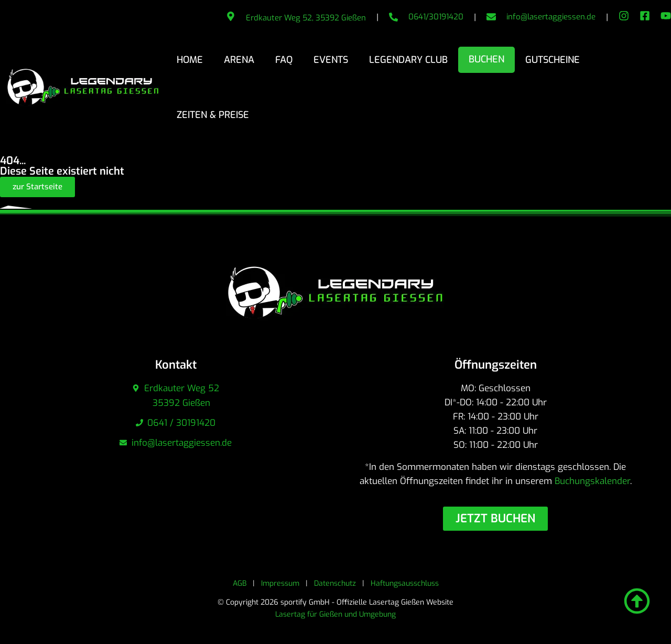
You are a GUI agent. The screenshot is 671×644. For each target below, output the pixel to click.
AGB (240, 583)
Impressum (280, 583)
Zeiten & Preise (213, 115)
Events (331, 60)
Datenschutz (335, 583)
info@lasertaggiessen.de (551, 17)
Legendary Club (408, 60)
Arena (239, 60)
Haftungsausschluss (405, 583)
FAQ (284, 60)
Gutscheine (553, 60)
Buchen (486, 59)
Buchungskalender (592, 481)
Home (190, 60)
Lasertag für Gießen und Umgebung (335, 614)
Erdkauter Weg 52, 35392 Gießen (306, 18)
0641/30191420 (436, 17)
